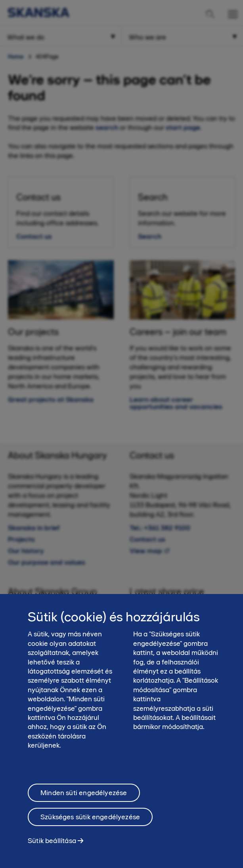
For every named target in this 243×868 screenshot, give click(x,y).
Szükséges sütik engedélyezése (90, 821)
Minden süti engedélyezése (84, 797)
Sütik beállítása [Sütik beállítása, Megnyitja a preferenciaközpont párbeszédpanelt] (52, 845)
